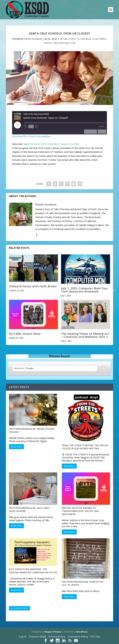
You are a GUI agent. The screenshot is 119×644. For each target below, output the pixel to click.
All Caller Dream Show (25, 334)
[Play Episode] (17, 125)
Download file (19, 136)
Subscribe (90, 132)
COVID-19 (74, 39)
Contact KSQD (37, 637)
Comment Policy (78, 637)
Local (95, 39)
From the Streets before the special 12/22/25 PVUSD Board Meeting (85, 447)
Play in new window (40, 136)
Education (86, 39)
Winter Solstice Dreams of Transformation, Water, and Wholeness (80, 511)
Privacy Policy (57, 637)
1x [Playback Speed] (31, 126)
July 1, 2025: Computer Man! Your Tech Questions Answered (84, 290)
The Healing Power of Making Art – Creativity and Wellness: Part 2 (85, 335)
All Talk (63, 39)
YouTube (75, 144)
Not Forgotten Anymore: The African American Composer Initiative (33, 571)
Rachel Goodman (33, 39)
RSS (45, 144)
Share (102, 132)
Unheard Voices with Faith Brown (33, 286)
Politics (102, 39)
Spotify (53, 144)
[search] (52, 368)
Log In (23, 637)
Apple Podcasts (32, 144)
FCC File (95, 637)
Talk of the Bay (61, 43)
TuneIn (63, 144)
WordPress (82, 632)
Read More (16, 447)
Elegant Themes (53, 632)
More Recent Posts (20, 608)
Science (48, 43)
